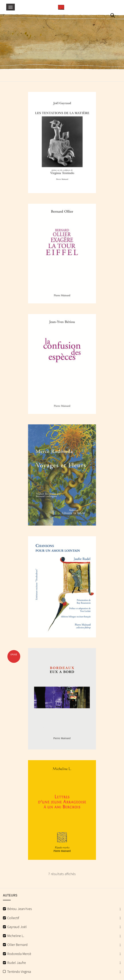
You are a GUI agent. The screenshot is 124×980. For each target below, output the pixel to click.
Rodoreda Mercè (19, 954)
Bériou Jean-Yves (20, 909)
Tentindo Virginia (19, 972)
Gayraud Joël (17, 927)
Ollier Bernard (17, 945)
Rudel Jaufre (17, 963)
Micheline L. (16, 936)
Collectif (13, 918)
